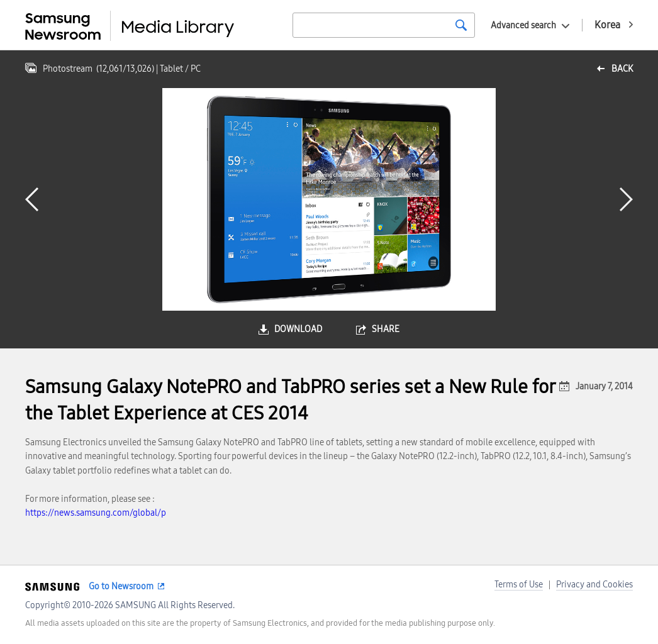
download (298, 329)
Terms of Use (519, 585)
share (386, 329)
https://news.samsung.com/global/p (96, 513)
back (622, 69)
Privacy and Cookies (594, 585)
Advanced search (523, 25)
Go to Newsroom (121, 586)
